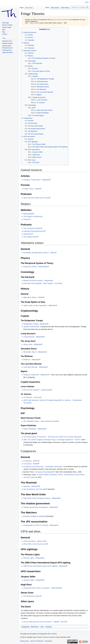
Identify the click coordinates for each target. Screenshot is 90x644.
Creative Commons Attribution (46, 637)
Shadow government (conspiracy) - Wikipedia (40, 507)
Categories (25, 627)
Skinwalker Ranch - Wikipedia (34, 352)
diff (26, 23)
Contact (5, 34)
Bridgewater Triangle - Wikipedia (35, 324)
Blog (4, 32)
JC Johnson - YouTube (32, 397)
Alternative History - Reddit (33, 297)
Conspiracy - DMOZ (31, 461)
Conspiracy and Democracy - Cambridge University (42, 467)
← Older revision (33, 23)
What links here (7, 41)
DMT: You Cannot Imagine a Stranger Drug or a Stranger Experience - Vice (51, 440)
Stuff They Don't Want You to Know (36, 198)
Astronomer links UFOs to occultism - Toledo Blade (42, 588)
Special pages (7, 46)
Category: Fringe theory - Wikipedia (36, 180)
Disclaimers (49, 641)
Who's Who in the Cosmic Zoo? (35, 544)
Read (47, 8)
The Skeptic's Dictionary (32, 216)
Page (22, 8)
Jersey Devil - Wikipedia (32, 344)
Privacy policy (24, 641)
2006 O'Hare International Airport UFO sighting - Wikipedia (45, 566)
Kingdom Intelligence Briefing (34, 516)
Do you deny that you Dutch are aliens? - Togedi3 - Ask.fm (44, 622)
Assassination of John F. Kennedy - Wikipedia (40, 525)
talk (65, 20)
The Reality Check (30, 237)
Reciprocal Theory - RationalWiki (35, 267)
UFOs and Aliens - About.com (34, 541)
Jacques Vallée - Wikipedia (33, 580)
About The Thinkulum (37, 641)
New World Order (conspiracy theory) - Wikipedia (41, 498)
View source (55, 8)
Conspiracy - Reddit (31, 464)
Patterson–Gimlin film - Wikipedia (35, 375)
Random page (7, 27)
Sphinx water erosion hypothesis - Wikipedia (39, 305)
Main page (6, 23)
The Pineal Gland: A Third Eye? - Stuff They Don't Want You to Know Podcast (51, 437)
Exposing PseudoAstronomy (34, 231)
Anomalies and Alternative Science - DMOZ (39, 253)
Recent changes (7, 25)
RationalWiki (28, 214)
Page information (8, 52)
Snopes (26, 219)
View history (65, 8)
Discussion (29, 8)
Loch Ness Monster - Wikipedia (35, 367)
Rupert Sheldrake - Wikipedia (34, 429)
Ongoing (48, 627)
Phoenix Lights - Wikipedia (33, 558)
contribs (69, 20)
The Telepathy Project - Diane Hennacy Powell (40, 421)
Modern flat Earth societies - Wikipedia (37, 281)
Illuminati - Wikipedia (31, 486)
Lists (42, 627)
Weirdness (35, 627)
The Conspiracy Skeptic (32, 228)
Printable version (7, 48)
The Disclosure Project (32, 596)
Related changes (7, 43)
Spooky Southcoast (30, 327)
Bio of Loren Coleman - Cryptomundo (37, 390)
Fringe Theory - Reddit (32, 189)
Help (4, 30)
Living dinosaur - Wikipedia (33, 337)
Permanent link (7, 50)
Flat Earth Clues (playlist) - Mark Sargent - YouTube (42, 283)
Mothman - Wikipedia (31, 360)
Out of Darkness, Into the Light (34, 489)
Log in (87, 2)
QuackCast (27, 234)
